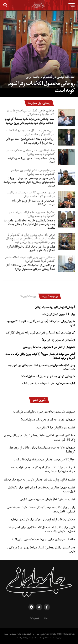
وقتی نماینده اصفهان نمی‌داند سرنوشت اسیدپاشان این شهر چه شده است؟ (41, 367)
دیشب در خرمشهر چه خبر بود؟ (58, 340)
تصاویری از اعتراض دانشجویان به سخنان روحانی (49, 347)
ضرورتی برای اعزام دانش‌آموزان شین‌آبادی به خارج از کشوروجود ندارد (41, 323)
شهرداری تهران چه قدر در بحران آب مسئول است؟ (48, 376)
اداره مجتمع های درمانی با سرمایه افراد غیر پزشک (48, 383)
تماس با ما (35, 618)
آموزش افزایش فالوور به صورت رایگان (55, 307)
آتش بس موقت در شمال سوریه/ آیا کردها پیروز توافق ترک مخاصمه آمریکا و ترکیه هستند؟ (40, 356)
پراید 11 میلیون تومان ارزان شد (58, 314)
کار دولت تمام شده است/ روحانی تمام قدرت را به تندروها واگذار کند (40, 333)
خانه (46, 618)
